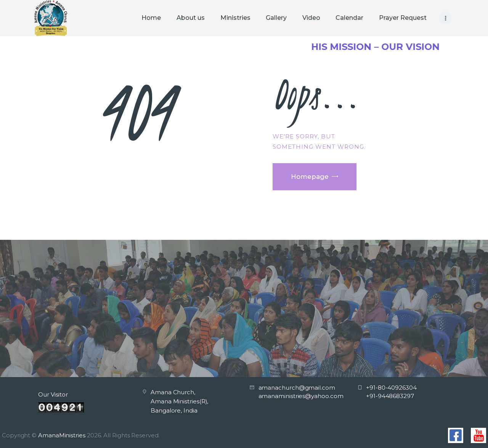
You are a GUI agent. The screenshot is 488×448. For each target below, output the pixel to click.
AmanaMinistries (62, 435)
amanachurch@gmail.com (297, 388)
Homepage (310, 177)
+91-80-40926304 (391, 388)
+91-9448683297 (390, 396)
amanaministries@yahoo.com (301, 396)
